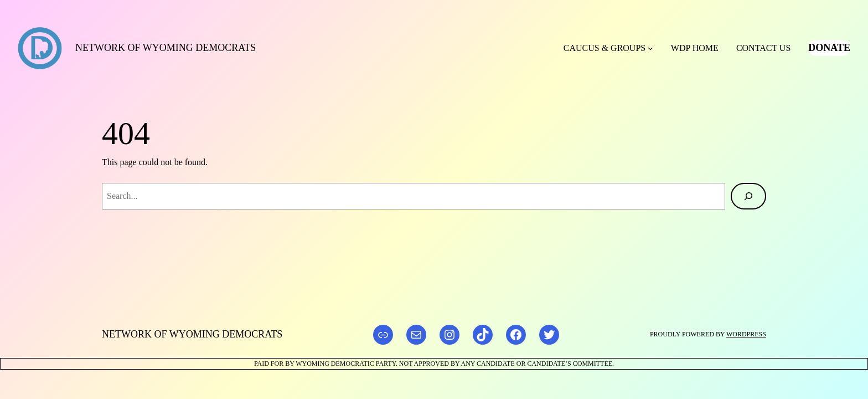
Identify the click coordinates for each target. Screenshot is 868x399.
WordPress (746, 334)
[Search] (748, 196)
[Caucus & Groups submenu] (650, 48)
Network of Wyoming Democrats (166, 48)
